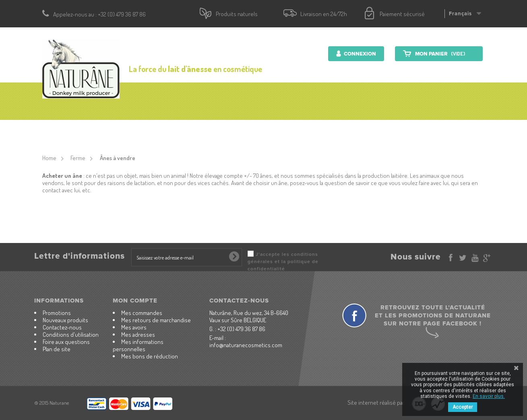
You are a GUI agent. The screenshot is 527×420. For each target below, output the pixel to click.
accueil (99, 131)
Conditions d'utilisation (71, 335)
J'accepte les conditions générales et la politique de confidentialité (283, 262)
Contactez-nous (414, 131)
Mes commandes (142, 313)
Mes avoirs (134, 327)
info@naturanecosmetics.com (246, 345)
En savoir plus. (489, 396)
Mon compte (135, 301)
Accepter (463, 407)
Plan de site (57, 349)
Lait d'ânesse (321, 131)
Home (49, 158)
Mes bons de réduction (150, 356)
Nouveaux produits (65, 320)
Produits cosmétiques (161, 131)
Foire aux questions (66, 342)
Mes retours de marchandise (156, 320)
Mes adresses (138, 335)
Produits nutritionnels (249, 131)
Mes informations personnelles (138, 345)
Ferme (365, 131)
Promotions (57, 313)
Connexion (359, 54)
